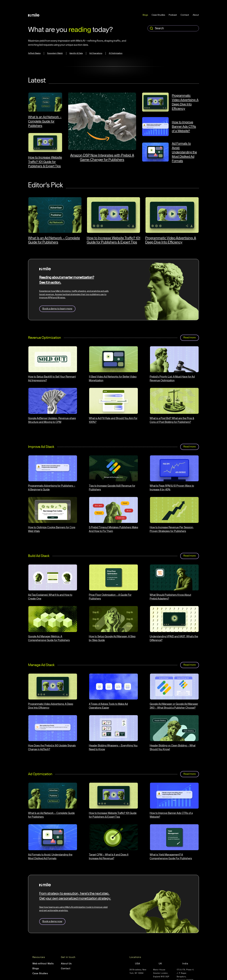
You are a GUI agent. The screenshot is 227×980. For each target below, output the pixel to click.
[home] (34, 15)
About (196, 15)
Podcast (173, 15)
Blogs (145, 15)
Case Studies (158, 15)
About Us (66, 964)
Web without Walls (43, 964)
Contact (185, 15)
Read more (190, 338)
